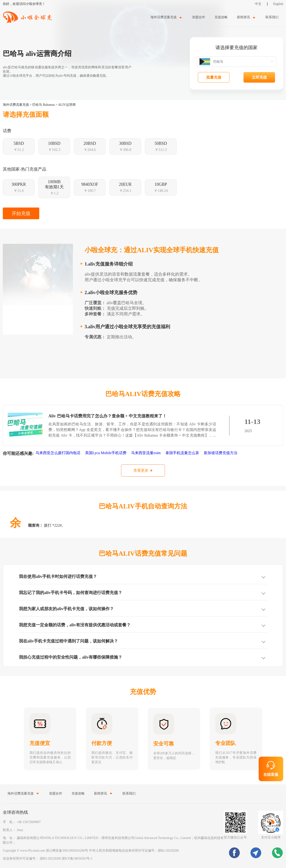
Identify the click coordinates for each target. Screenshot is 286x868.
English (278, 4)
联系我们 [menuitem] (272, 17)
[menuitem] (167, 17)
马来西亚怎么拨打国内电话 (58, 453)
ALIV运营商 (67, 105)
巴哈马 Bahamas (44, 105)
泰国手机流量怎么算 (183, 453)
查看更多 (141, 470)
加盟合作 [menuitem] (199, 17)
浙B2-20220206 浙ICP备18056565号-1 (66, 859)
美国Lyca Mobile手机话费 (106, 453)
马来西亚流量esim (146, 453)
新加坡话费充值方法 (221, 453)
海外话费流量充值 (16, 105)
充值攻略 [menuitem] (221, 17)
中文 (258, 4)
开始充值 (21, 213)
